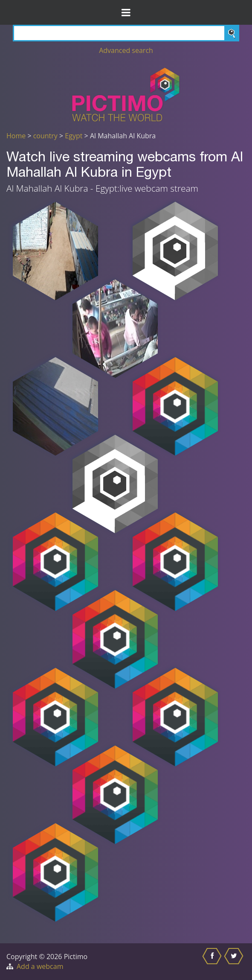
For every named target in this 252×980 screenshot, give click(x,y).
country (45, 136)
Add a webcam (40, 966)
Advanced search (126, 50)
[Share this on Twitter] (235, 962)
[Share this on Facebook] (213, 962)
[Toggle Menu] (126, 12)
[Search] (126, 33)
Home (16, 136)
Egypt (74, 136)
